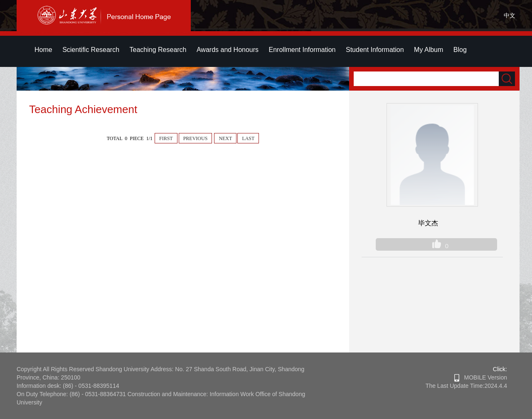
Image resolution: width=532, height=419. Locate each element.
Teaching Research (158, 50)
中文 (510, 15)
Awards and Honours (228, 50)
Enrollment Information (302, 50)
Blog (460, 50)
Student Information (375, 50)
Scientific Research (91, 50)
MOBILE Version (481, 377)
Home (43, 50)
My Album (429, 50)
